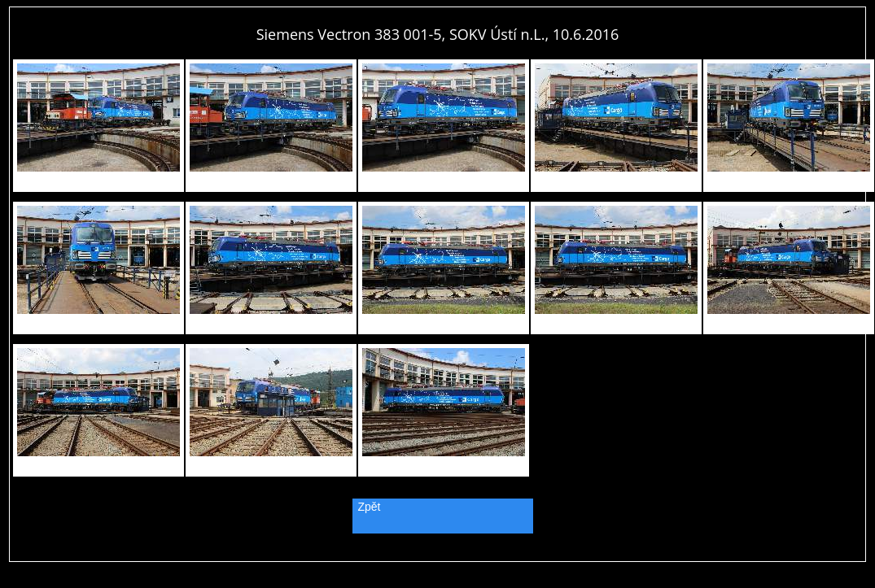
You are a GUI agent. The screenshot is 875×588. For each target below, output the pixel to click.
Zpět (370, 507)
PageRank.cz (438, 554)
